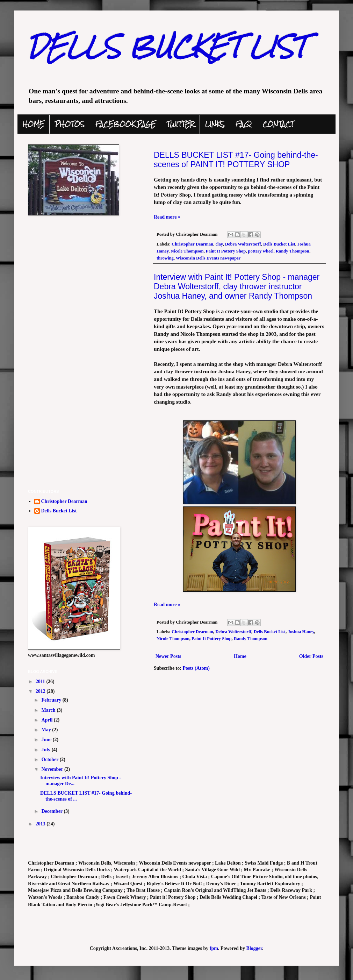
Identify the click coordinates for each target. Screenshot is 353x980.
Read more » (167, 217)
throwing (165, 258)
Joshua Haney (301, 632)
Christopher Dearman (192, 244)
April (47, 720)
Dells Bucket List (279, 244)
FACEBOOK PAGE (125, 124)
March (49, 710)
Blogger (254, 948)
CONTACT (278, 124)
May (47, 730)
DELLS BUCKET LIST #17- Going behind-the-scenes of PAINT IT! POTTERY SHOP (236, 160)
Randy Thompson (293, 251)
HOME (33, 124)
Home (240, 656)
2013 (41, 824)
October (50, 759)
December (52, 811)
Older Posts (311, 656)
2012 (41, 691)
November (53, 769)
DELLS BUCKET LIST (167, 47)
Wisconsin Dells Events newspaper (208, 258)
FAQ (244, 124)
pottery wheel (261, 251)
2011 (41, 681)
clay (219, 244)
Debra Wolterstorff (243, 244)
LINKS (215, 124)
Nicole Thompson (187, 251)
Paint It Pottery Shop (226, 251)
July (46, 750)
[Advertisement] (80, 433)
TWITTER (180, 124)
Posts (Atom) (196, 668)
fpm (214, 948)
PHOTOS (70, 124)
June (47, 740)
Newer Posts (168, 656)
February (52, 700)
